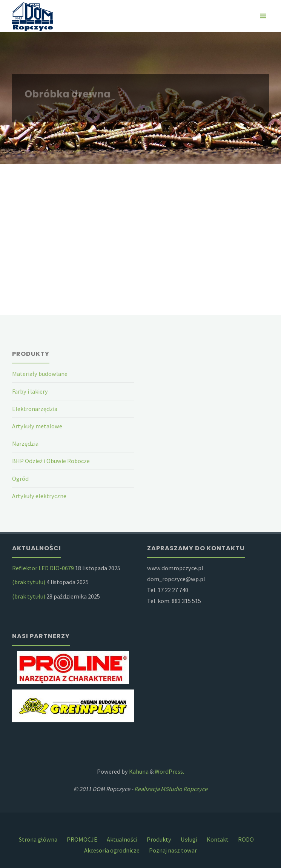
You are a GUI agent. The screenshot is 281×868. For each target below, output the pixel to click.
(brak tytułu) (29, 582)
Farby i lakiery (30, 391)
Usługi (189, 839)
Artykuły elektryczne (39, 496)
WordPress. (169, 771)
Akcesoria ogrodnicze (112, 850)
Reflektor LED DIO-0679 (43, 568)
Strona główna (38, 839)
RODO (246, 839)
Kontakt (218, 839)
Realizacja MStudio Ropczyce (171, 789)
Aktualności (122, 839)
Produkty (159, 839)
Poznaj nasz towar (173, 850)
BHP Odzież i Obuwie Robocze (51, 461)
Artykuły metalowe (37, 426)
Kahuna (138, 771)
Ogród (20, 479)
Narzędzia (25, 443)
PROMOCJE (82, 839)
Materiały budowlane (40, 374)
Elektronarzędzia (35, 409)
